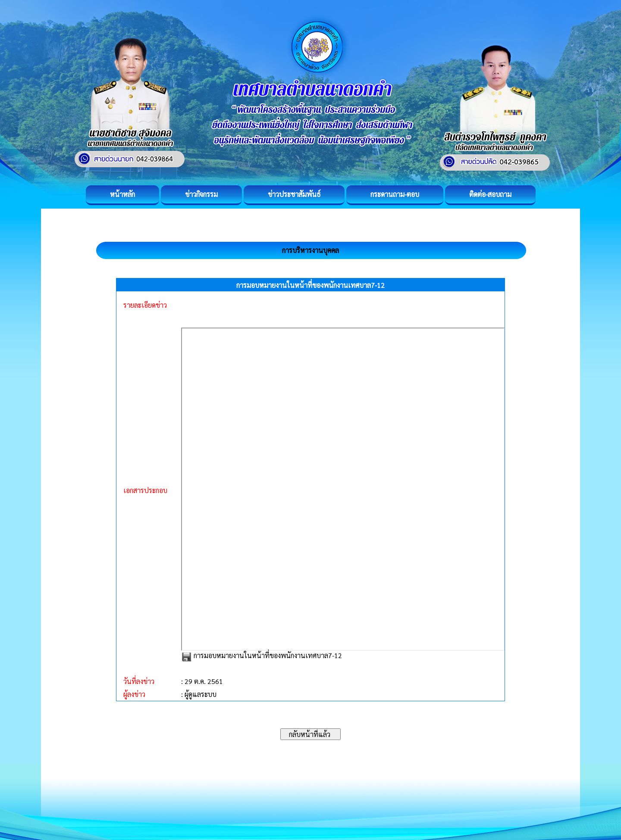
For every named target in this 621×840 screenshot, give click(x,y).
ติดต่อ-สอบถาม (490, 194)
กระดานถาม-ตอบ (395, 194)
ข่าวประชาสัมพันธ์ (294, 194)
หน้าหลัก (122, 194)
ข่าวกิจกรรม (201, 194)
